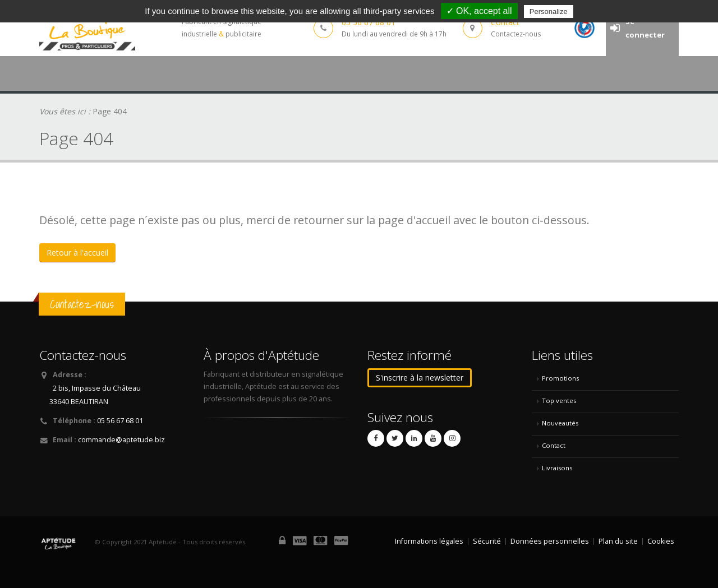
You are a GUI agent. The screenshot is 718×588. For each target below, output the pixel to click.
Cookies (661, 541)
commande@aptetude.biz (121, 440)
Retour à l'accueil (77, 253)
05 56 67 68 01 (120, 421)
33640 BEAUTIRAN (79, 402)
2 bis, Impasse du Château (97, 388)
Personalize (549, 11)
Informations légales (429, 541)
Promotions (560, 378)
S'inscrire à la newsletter (420, 378)
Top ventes (559, 401)
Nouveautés (560, 423)
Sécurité (487, 541)
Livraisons (557, 468)
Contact (554, 445)
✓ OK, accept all (479, 11)
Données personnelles (550, 541)
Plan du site (618, 541)
